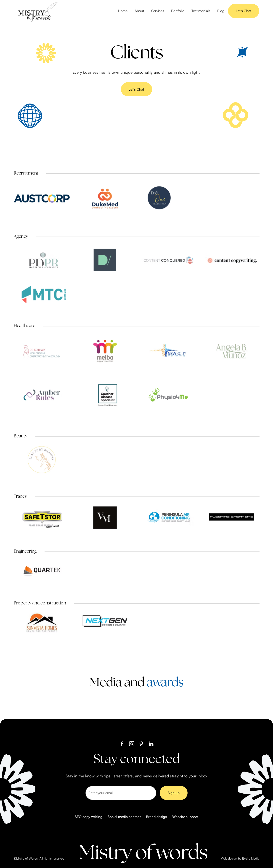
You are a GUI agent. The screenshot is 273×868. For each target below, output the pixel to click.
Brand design (156, 817)
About (139, 11)
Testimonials (201, 11)
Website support (185, 817)
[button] (158, 11)
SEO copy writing (89, 817)
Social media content (124, 817)
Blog (221, 11)
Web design (229, 858)
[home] (37, 11)
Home (123, 11)
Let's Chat (244, 11)
